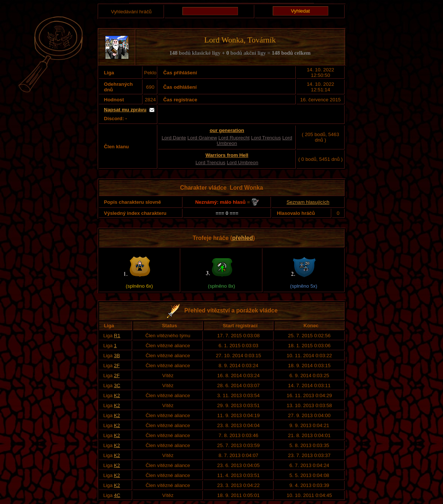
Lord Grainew (202, 138)
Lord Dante (174, 138)
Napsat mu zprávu (125, 110)
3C (117, 385)
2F (117, 366)
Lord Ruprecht (234, 138)
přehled (242, 238)
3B (117, 356)
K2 (117, 395)
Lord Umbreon (243, 163)
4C (117, 495)
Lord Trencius (266, 138)
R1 (117, 336)
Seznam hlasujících (308, 202)
